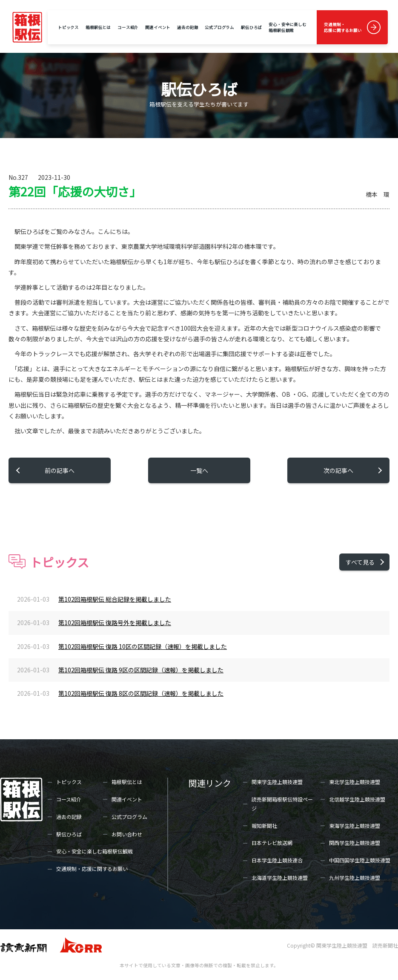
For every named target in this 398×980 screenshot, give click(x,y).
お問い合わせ (127, 834)
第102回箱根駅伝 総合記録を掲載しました (115, 599)
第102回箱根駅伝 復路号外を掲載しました (115, 623)
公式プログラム (219, 27)
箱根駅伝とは (98, 27)
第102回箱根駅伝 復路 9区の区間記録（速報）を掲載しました (141, 670)
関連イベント (158, 27)
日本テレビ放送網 (272, 843)
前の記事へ (60, 470)
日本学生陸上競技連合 (277, 860)
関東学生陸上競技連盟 (277, 782)
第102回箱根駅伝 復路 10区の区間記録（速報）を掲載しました (143, 646)
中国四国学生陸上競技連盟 (360, 860)
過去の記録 (188, 27)
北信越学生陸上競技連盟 (357, 799)
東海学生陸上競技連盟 (355, 826)
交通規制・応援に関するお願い (343, 27)
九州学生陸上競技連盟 (355, 878)
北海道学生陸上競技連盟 (280, 878)
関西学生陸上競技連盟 (355, 843)
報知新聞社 (264, 826)
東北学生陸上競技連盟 (355, 782)
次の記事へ (338, 470)
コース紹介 (128, 27)
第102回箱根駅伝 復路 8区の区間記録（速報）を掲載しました (141, 693)
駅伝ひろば (251, 27)
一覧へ (199, 470)
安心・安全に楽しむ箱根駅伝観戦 (288, 27)
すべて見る (360, 562)
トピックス (68, 27)
